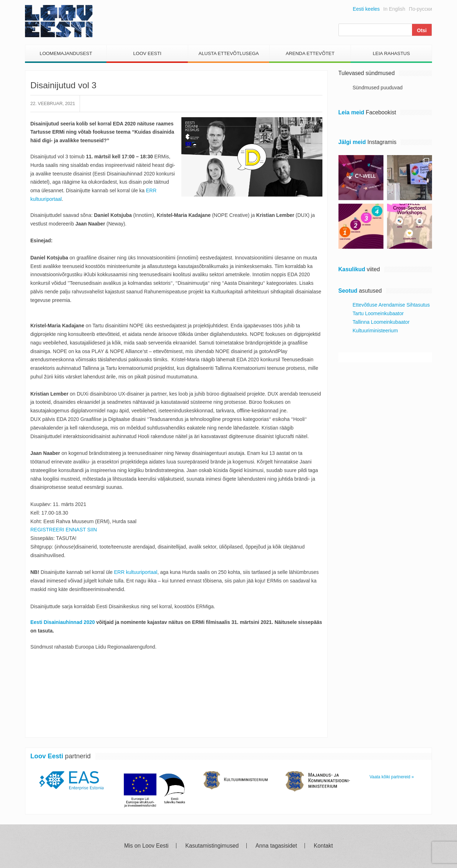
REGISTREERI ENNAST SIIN (64, 530)
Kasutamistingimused (212, 846)
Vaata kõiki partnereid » (392, 777)
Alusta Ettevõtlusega (229, 53)
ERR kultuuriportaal (135, 572)
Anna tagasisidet (276, 846)
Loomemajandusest (66, 53)
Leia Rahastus (391, 53)
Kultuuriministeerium (375, 331)
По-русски (420, 9)
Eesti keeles (366, 9)
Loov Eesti (147, 53)
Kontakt (323, 846)
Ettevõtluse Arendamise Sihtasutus (391, 305)
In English (394, 9)
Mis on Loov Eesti (146, 846)
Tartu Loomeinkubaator (378, 313)
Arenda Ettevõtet (310, 53)
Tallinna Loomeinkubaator (381, 322)
